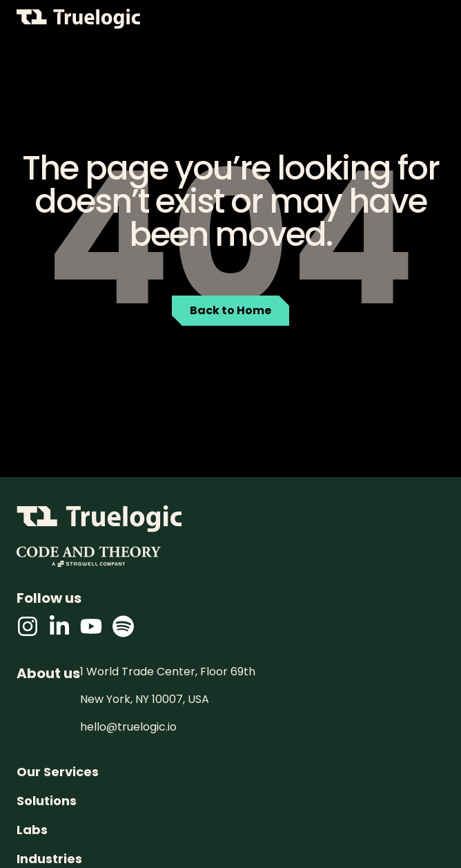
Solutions (47, 801)
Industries (49, 859)
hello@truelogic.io (128, 727)
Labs (32, 830)
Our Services (58, 772)
